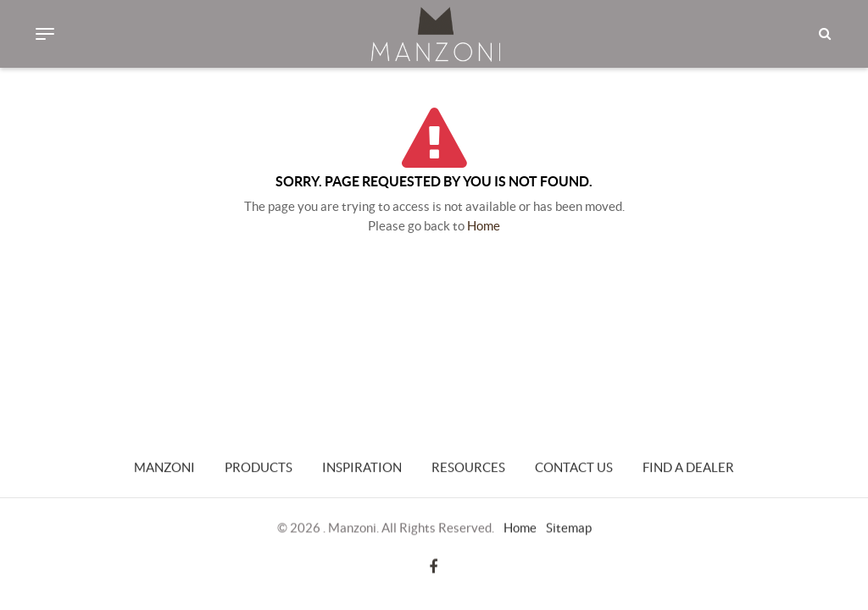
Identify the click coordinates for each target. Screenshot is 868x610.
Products (259, 468)
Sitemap (569, 527)
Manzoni (164, 468)
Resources (468, 468)
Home (484, 226)
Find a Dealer (688, 468)
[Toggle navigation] (45, 34)
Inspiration (362, 468)
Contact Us (574, 468)
